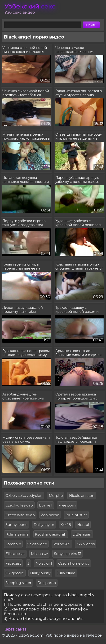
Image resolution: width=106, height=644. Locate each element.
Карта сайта (15, 629)
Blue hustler (76, 515)
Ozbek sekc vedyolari (24, 496)
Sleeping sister (18, 583)
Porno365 (62, 544)
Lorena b (13, 544)
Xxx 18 (66, 525)
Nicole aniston (82, 496)
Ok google (15, 573)
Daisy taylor (44, 525)
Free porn (67, 505)
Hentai (83, 525)
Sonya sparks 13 (68, 554)
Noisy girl (44, 563)
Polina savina (17, 534)
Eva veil (46, 505)
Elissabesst (15, 554)
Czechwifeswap (19, 505)
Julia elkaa (66, 573)
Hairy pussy (40, 573)
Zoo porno (50, 515)
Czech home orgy (74, 563)
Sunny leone (16, 525)
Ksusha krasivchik (51, 534)
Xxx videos (86, 544)
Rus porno (47, 583)
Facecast (13, 563)
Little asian (82, 534)
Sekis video (37, 544)
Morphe (56, 496)
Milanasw (39, 554)
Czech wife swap (20, 515)
